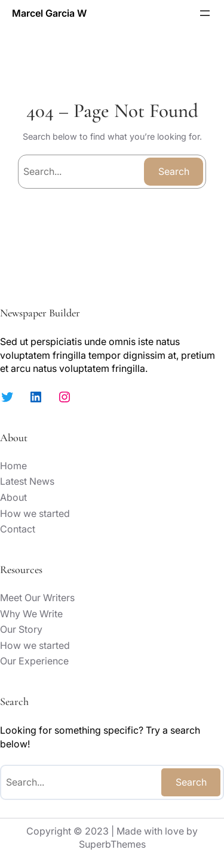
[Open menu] (205, 13)
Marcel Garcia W (49, 13)
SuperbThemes (112, 844)
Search (174, 171)
